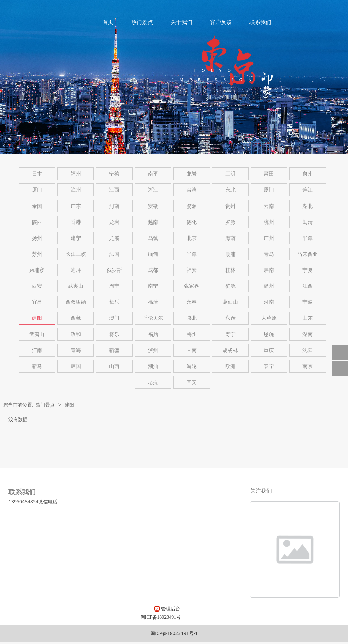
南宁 (153, 286)
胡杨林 (230, 350)
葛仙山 (230, 302)
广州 (269, 238)
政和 (76, 334)
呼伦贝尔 (153, 318)
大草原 (269, 318)
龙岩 (192, 174)
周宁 (114, 286)
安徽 (153, 206)
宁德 (114, 174)
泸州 (153, 350)
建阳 (37, 318)
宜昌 (37, 302)
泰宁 (269, 366)
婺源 (192, 206)
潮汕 (153, 366)
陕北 (192, 318)
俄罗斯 (114, 270)
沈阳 (308, 350)
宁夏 (308, 270)
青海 (76, 350)
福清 (153, 302)
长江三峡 (76, 254)
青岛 (269, 254)
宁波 (308, 302)
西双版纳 (76, 302)
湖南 (308, 334)
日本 (37, 174)
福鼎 (153, 334)
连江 (308, 190)
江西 (114, 190)
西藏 (76, 318)
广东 (76, 206)
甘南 (192, 350)
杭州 (269, 222)
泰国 (37, 206)
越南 (153, 222)
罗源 (230, 222)
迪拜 (76, 270)
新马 (37, 366)
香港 (76, 222)
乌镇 (153, 238)
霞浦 (230, 254)
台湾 (192, 190)
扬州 (37, 238)
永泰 (230, 318)
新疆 (114, 350)
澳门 (114, 318)
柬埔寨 (37, 270)
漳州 (76, 190)
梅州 (192, 334)
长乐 (114, 302)
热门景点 (142, 22)
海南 (230, 238)
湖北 (308, 206)
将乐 (114, 334)
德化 (192, 222)
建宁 (76, 238)
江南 (37, 350)
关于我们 (181, 22)
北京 (192, 238)
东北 (230, 190)
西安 (37, 286)
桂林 (230, 270)
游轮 (192, 366)
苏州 (37, 254)
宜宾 (192, 382)
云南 (269, 206)
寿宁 (230, 334)
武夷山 (76, 286)
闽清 (308, 222)
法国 (114, 254)
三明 (230, 174)
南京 (308, 366)
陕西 (37, 222)
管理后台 (92, 608)
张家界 (192, 286)
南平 (153, 174)
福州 (76, 174)
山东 (308, 318)
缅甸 (153, 254)
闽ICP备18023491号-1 (174, 633)
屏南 (269, 270)
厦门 (37, 190)
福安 (192, 270)
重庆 (269, 350)
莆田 (269, 174)
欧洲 (230, 366)
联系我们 (260, 22)
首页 (108, 22)
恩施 (269, 334)
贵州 (230, 206)
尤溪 (114, 238)
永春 (192, 302)
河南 (114, 206)
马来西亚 (308, 254)
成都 (153, 270)
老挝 (153, 382)
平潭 (308, 238)
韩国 (76, 366)
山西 (114, 366)
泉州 (308, 174)
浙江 (153, 190)
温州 (269, 286)
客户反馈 (221, 22)
